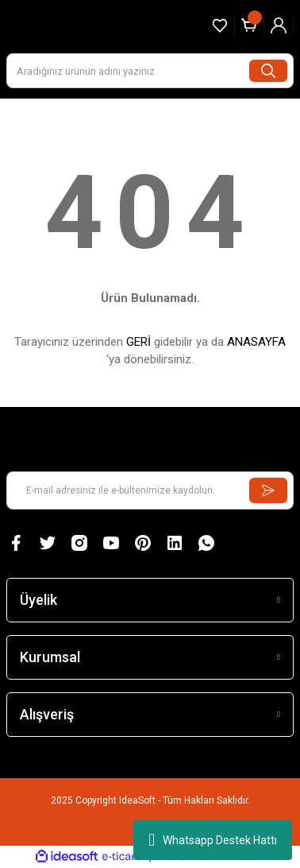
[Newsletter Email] (150, 490)
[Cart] (249, 25)
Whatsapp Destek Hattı (213, 840)
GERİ (138, 342)
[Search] (150, 71)
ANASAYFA (256, 342)
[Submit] (268, 490)
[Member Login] (279, 25)
